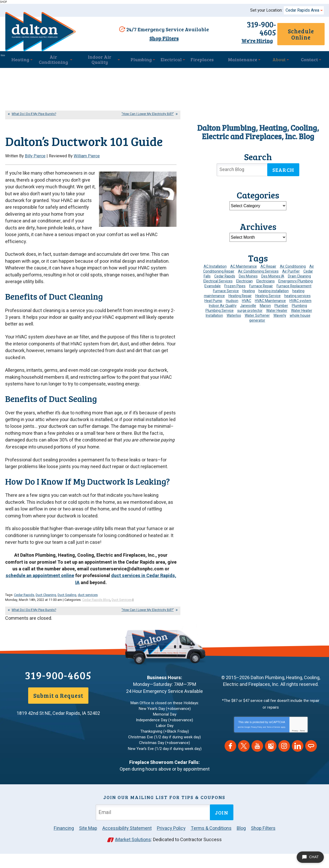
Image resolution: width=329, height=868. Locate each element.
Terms (303, 749)
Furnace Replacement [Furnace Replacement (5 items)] (294, 287)
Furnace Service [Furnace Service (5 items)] (226, 292)
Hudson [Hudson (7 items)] (232, 301)
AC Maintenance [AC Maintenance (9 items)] (244, 267)
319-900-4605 (239, 30)
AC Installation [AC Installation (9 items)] (215, 267)
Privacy (295, 749)
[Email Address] (154, 827)
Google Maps (271, 764)
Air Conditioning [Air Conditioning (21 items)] (293, 267)
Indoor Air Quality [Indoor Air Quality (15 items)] (223, 306)
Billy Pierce (35, 176)
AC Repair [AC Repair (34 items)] (268, 267)
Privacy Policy (257, 745)
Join (221, 827)
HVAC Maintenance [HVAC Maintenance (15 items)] (270, 301)
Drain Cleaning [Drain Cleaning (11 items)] (299, 277)
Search (283, 170)
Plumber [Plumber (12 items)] (281, 306)
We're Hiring (239, 38)
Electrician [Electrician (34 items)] (244, 282)
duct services (88, 614)
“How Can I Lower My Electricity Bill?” (148, 114)
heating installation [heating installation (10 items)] (274, 292)
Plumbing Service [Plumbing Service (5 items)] (220, 311)
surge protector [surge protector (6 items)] (250, 311)
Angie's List (311, 764)
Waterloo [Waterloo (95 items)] (234, 316)
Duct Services (122, 619)
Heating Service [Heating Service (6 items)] (268, 296)
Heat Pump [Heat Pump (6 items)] (213, 301)
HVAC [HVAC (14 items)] (247, 301)
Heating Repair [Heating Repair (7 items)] (240, 296)
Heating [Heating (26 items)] (249, 292)
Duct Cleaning (46, 614)
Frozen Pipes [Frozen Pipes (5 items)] (235, 287)
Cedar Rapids (24, 614)
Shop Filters (162, 39)
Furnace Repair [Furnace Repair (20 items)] (261, 287)
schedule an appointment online (40, 596)
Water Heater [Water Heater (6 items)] (277, 311)
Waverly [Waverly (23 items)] (280, 316)
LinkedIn (298, 764)
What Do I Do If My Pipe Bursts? (34, 114)
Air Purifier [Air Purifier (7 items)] (291, 272)
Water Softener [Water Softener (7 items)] (257, 316)
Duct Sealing (67, 614)
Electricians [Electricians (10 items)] (266, 282)
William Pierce (87, 176)
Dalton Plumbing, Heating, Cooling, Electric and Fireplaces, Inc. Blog (258, 132)
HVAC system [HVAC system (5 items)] (300, 301)
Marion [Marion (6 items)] (265, 306)
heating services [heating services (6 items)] (297, 296)
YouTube (257, 764)
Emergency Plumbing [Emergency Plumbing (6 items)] (296, 282)
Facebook (230, 764)
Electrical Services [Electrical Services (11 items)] (218, 282)
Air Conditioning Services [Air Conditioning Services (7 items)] (258, 272)
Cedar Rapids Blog (96, 619)
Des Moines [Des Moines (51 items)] (248, 277)
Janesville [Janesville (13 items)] (248, 306)
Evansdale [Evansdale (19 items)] (213, 287)
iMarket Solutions (133, 854)
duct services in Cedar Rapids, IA (126, 599)
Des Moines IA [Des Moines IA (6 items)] (273, 277)
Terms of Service (273, 745)
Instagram (284, 764)
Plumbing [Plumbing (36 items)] (299, 306)
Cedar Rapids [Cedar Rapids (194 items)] (225, 277)
